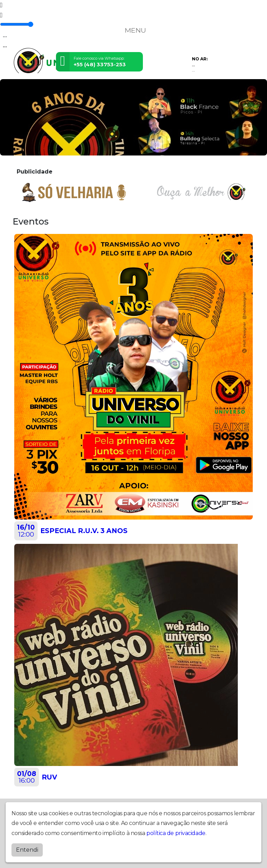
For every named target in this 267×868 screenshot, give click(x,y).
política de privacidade (176, 833)
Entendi (27, 850)
